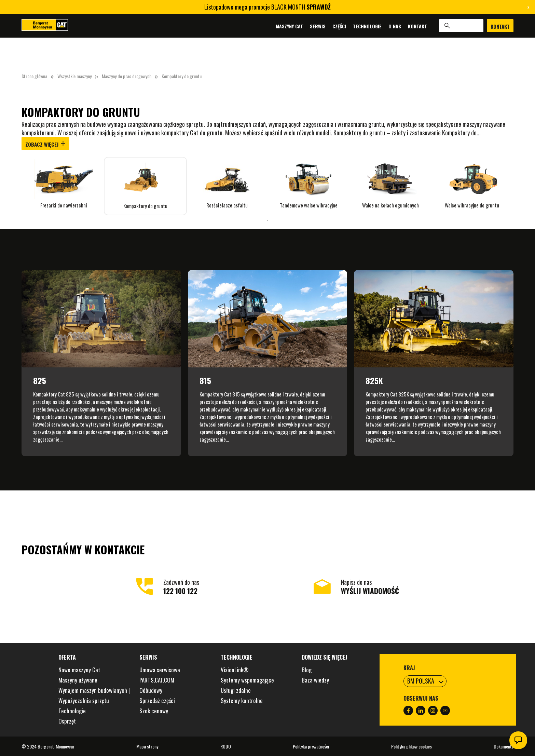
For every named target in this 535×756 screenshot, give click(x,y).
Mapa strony (147, 746)
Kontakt (417, 26)
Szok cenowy (154, 711)
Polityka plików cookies (411, 746)
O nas (395, 26)
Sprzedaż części (157, 700)
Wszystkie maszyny (74, 76)
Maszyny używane (78, 680)
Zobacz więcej (45, 144)
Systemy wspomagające (247, 680)
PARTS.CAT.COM (157, 680)
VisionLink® (235, 670)
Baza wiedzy (315, 680)
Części (339, 26)
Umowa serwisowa (160, 670)
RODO (226, 746)
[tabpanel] (64, 183)
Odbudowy (151, 690)
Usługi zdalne (236, 690)
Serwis (318, 26)
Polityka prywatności (311, 746)
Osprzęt (67, 721)
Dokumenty (504, 746)
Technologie (367, 26)
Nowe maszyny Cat (79, 670)
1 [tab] (267, 220)
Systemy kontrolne (242, 700)
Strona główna (34, 76)
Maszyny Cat (289, 26)
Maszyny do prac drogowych (127, 76)
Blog (307, 670)
